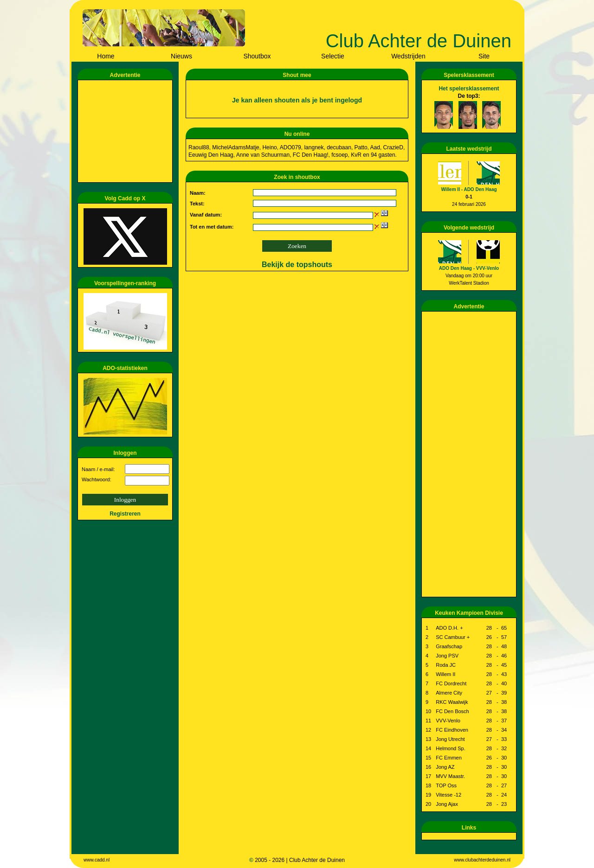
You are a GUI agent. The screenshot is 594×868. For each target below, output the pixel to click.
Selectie (333, 56)
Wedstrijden (408, 56)
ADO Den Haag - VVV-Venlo (469, 268)
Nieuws (181, 56)
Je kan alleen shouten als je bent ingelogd (297, 100)
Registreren (125, 514)
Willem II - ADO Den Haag (469, 189)
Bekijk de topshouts (297, 265)
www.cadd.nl (97, 860)
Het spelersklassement (469, 89)
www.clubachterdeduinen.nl (482, 860)
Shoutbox (257, 56)
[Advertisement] (127, 131)
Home (106, 56)
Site (484, 56)
